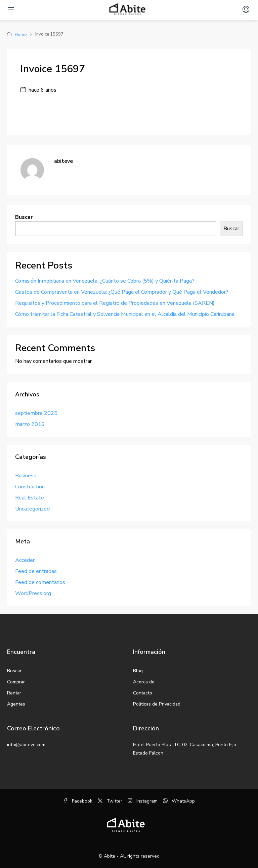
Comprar (16, 682)
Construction (30, 486)
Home (21, 34)
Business (26, 475)
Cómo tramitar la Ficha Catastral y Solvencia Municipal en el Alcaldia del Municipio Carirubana (125, 314)
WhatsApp (179, 801)
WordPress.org (33, 593)
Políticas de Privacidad (157, 704)
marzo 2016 (30, 424)
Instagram (143, 801)
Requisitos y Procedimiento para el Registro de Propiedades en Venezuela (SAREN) (115, 303)
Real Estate (30, 497)
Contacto (143, 693)
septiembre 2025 (36, 413)
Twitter (110, 801)
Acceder (25, 560)
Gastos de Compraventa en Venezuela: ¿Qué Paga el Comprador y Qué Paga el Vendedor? (122, 292)
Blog (138, 670)
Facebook (78, 801)
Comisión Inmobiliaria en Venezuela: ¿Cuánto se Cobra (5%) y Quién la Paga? (105, 281)
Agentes (16, 704)
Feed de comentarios (40, 582)
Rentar (14, 693)
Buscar (24, 217)
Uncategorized (32, 509)
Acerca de (144, 682)
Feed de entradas (36, 571)
